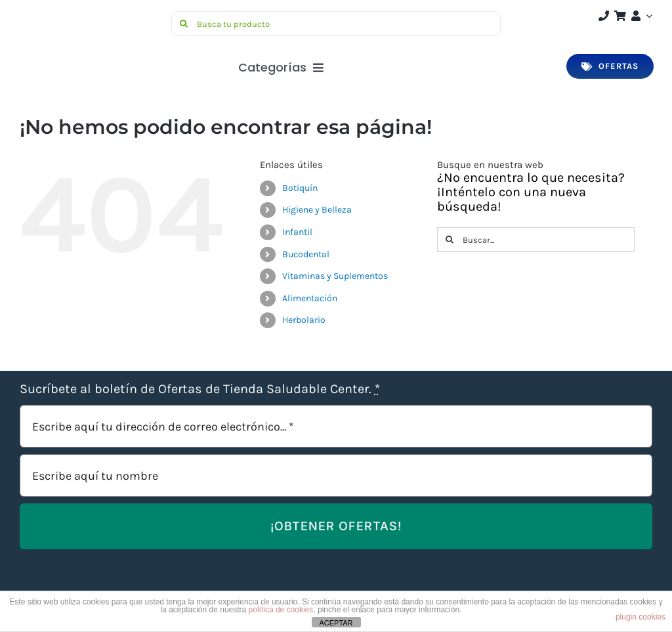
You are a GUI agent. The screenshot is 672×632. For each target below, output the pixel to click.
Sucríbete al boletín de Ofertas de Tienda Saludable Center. (200, 389)
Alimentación (310, 298)
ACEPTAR (336, 623)
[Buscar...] (536, 240)
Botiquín (300, 188)
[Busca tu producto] (336, 24)
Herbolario (304, 320)
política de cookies (281, 610)
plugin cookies (640, 617)
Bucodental (306, 254)
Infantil (297, 232)
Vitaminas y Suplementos (335, 276)
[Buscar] (184, 24)
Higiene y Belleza (317, 210)
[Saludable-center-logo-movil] (69, 16)
